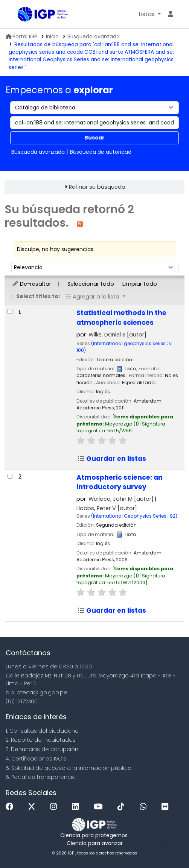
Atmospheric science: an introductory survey (120, 482)
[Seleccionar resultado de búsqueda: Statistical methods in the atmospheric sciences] (10, 311)
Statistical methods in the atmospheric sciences (121, 318)
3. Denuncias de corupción (42, 749)
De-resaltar (31, 284)
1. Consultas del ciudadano (42, 731)
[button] (150, 14)
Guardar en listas (112, 459)
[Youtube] (100, 807)
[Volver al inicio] (166, 845)
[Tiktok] (123, 807)
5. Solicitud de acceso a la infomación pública (69, 768)
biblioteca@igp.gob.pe (37, 692)
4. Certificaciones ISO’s (36, 759)
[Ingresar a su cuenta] (171, 14)
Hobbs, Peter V (107, 508)
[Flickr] (167, 807)
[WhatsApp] (145, 807)
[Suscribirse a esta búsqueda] (80, 223)
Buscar (94, 138)
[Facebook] (11, 807)
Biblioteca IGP (20, 15)
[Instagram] (55, 807)
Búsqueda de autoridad (101, 152)
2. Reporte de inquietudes (41, 740)
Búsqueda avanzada (94, 37)
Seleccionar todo (91, 284)
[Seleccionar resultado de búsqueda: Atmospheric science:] (10, 476)
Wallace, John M (121, 499)
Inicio (52, 37)
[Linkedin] (77, 807)
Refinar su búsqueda (97, 187)
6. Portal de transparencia (41, 777)
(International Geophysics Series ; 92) (134, 516)
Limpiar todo (140, 284)
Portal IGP (21, 37)
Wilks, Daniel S (117, 335)
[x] (34, 807)
